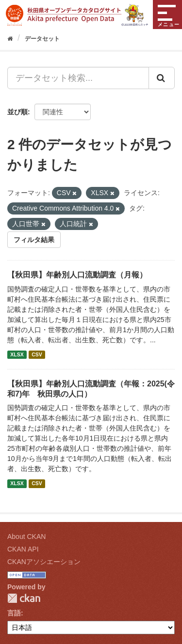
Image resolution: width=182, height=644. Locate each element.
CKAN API (23, 549)
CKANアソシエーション (44, 562)
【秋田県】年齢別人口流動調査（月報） (77, 275)
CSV (37, 354)
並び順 (17, 112)
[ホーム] (10, 39)
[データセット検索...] (78, 78)
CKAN (24, 598)
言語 (14, 613)
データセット (42, 39)
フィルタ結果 (34, 240)
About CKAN (26, 537)
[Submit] (162, 78)
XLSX (17, 354)
